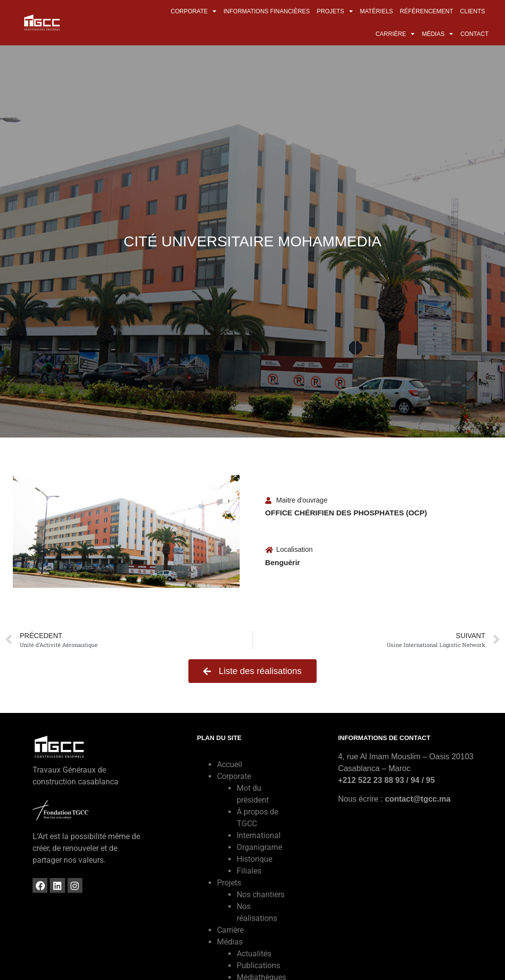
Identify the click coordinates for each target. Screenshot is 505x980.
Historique (254, 859)
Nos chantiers (261, 895)
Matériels (377, 11)
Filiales (249, 871)
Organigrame (259, 847)
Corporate (194, 11)
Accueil (230, 764)
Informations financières (267, 11)
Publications (258, 965)
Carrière (395, 34)
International (259, 835)
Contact (474, 34)
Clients (473, 11)
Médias (437, 34)
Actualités (254, 954)
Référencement (427, 11)
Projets (335, 11)
